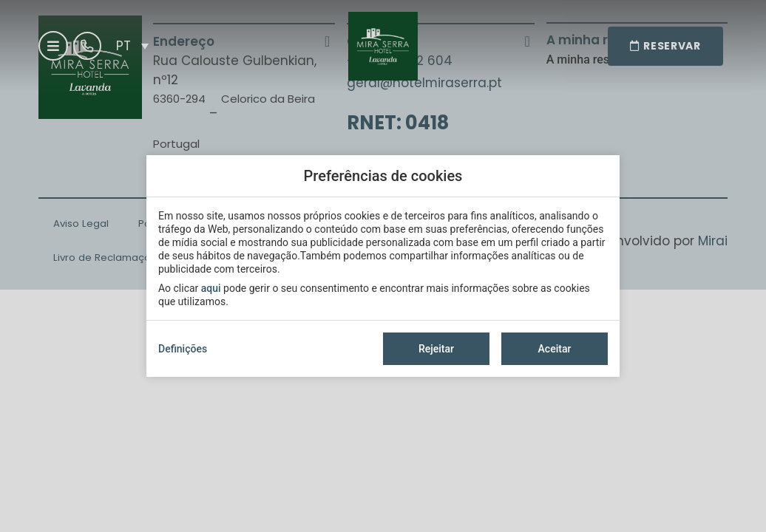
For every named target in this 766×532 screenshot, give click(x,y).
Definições (183, 349)
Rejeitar (436, 349)
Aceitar (555, 349)
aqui (211, 288)
